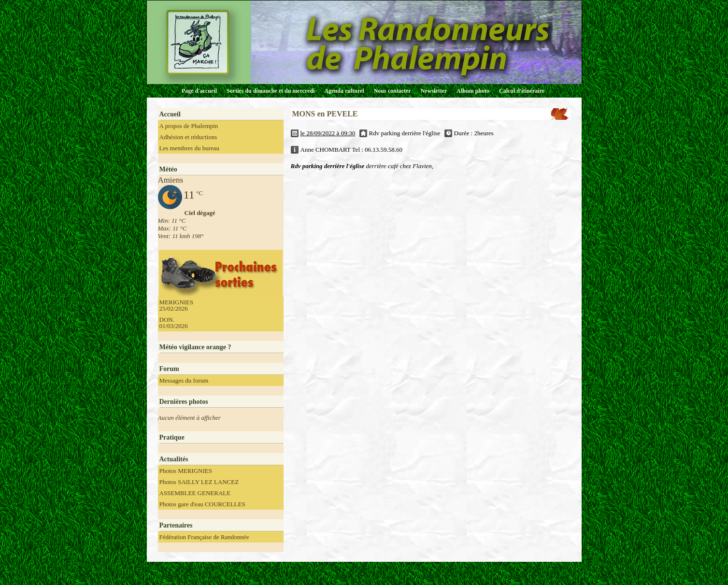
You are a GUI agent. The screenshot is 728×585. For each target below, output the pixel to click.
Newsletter (434, 91)
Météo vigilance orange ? (195, 347)
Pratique (172, 437)
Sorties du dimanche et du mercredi (271, 91)
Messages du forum (184, 380)
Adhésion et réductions (188, 137)
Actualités (174, 459)
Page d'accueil (199, 91)
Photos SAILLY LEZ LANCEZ (199, 482)
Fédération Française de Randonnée (204, 537)
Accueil (170, 114)
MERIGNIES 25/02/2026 (177, 305)
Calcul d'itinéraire (522, 91)
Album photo (473, 91)
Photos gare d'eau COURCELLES (202, 504)
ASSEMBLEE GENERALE (195, 493)
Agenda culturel (344, 91)
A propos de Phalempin (189, 126)
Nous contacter (393, 91)
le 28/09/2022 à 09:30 (328, 133)
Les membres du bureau (190, 148)
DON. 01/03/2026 (174, 323)
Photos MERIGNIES (186, 471)
